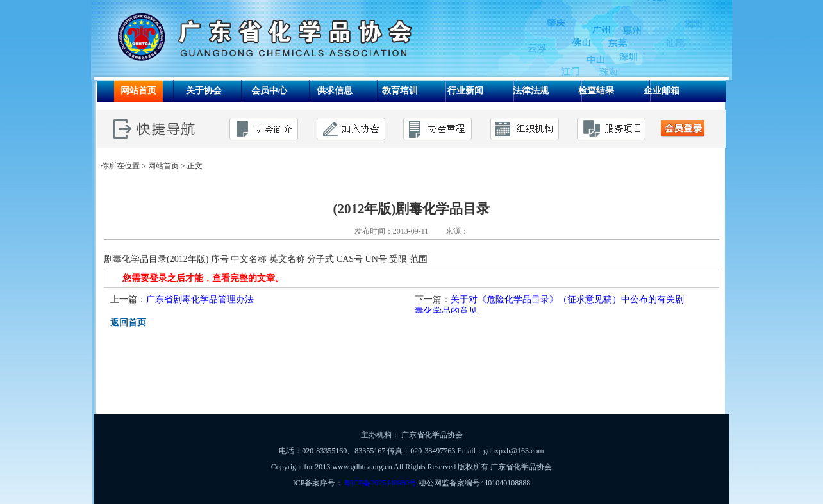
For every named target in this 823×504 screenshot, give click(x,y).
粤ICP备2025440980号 (380, 483)
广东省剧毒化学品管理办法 (200, 299)
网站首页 (163, 166)
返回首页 (128, 322)
